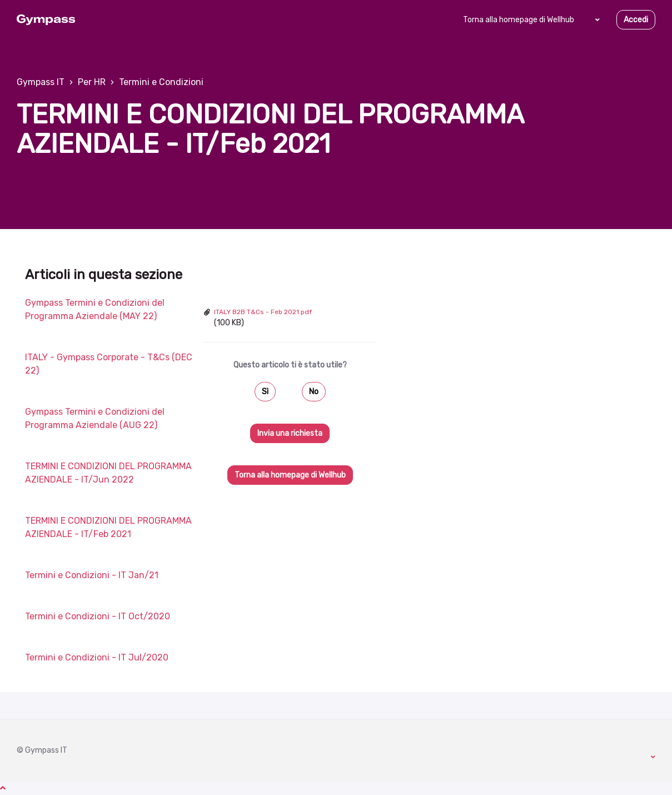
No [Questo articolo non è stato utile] (314, 392)
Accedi (636, 20)
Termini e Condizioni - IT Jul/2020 (97, 657)
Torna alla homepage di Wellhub (519, 20)
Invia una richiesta (290, 433)
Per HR (92, 82)
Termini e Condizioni (161, 82)
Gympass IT (41, 82)
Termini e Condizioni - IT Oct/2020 (98, 616)
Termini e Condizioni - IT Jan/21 (92, 575)
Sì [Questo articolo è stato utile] (265, 392)
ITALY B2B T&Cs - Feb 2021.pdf (263, 312)
